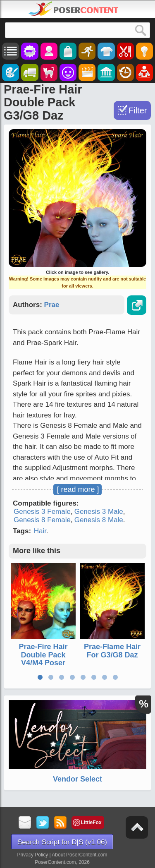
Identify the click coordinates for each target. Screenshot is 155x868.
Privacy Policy (33, 855)
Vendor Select (77, 779)
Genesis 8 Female (42, 520)
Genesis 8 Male (99, 520)
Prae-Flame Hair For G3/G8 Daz (112, 651)
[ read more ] (78, 489)
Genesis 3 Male (99, 512)
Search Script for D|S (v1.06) (62, 842)
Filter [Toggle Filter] (138, 110)
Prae (52, 305)
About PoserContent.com (79, 855)
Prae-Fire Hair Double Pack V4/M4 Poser (43, 655)
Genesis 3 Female (42, 512)
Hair (40, 531)
